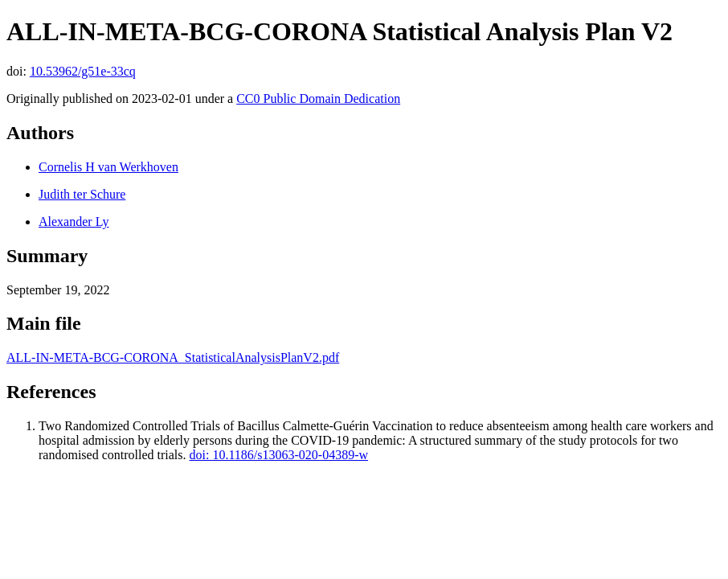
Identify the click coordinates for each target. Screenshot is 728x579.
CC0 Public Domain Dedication (318, 99)
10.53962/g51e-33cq (83, 71)
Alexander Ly (74, 222)
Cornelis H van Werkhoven (108, 167)
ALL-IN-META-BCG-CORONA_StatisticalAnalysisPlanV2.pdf (173, 357)
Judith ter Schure (82, 194)
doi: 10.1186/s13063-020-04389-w (279, 455)
